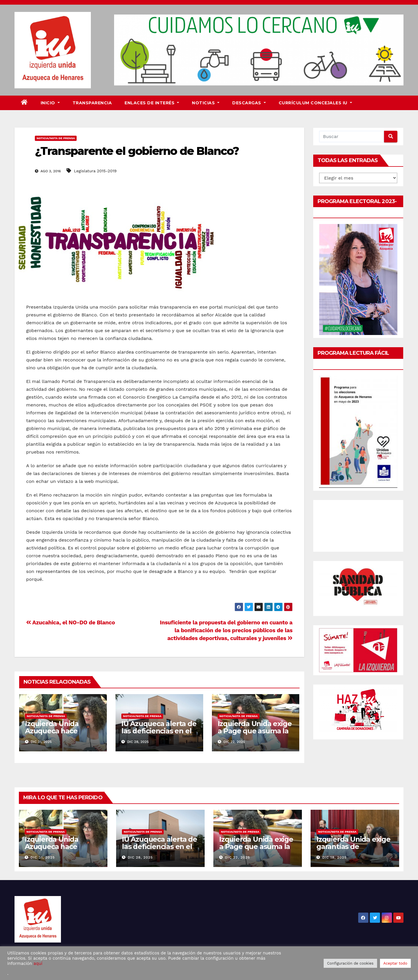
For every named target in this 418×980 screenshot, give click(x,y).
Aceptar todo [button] (395, 963)
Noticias (206, 103)
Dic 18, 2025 (334, 857)
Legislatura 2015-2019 (95, 171)
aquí (38, 963)
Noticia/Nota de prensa (56, 138)
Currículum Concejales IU (315, 103)
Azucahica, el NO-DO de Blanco (71, 622)
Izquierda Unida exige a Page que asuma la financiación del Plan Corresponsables (255, 734)
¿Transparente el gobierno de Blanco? (137, 151)
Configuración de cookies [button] (350, 963)
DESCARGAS (249, 103)
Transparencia (92, 103)
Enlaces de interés (152, 103)
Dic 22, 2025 (237, 857)
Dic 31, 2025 (43, 857)
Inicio (50, 103)
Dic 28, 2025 (140, 857)
